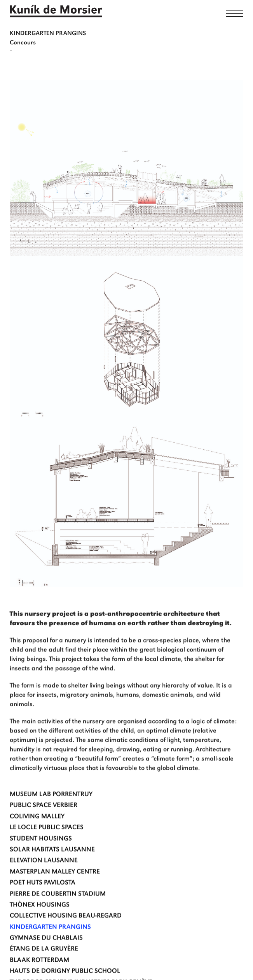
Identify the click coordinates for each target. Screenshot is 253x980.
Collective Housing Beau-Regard (66, 936)
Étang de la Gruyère (44, 969)
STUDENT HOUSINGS (41, 859)
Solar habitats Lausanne (52, 870)
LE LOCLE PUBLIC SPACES (47, 848)
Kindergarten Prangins (50, 947)
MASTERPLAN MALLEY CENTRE (55, 892)
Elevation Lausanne (44, 881)
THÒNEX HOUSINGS (40, 925)
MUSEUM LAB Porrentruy (51, 814)
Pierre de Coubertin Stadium (58, 914)
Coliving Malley (37, 837)
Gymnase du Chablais (46, 958)
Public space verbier (44, 826)
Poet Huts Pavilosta (43, 903)
